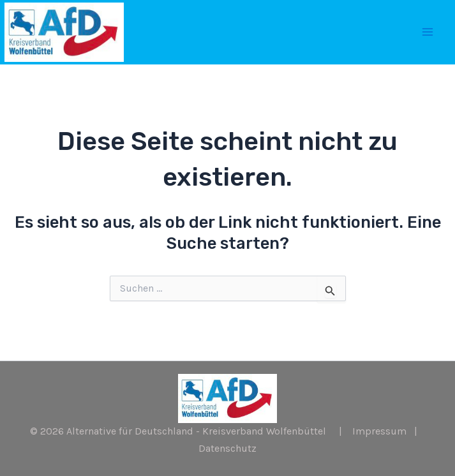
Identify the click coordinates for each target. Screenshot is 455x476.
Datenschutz (227, 448)
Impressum (379, 431)
